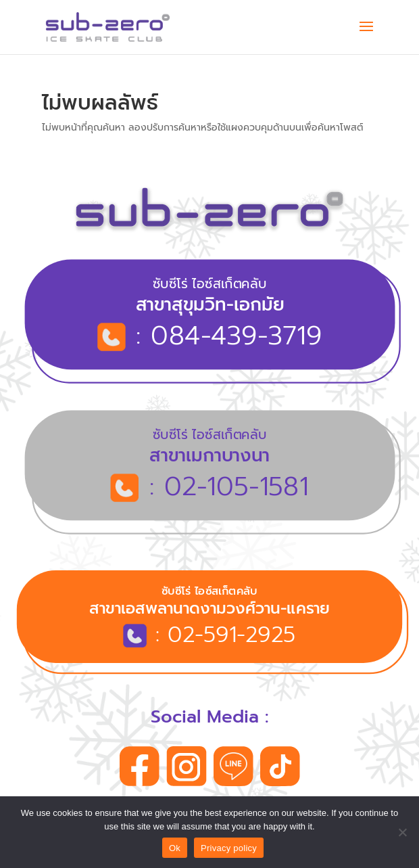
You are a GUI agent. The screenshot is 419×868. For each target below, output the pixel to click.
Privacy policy (229, 848)
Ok (175, 848)
